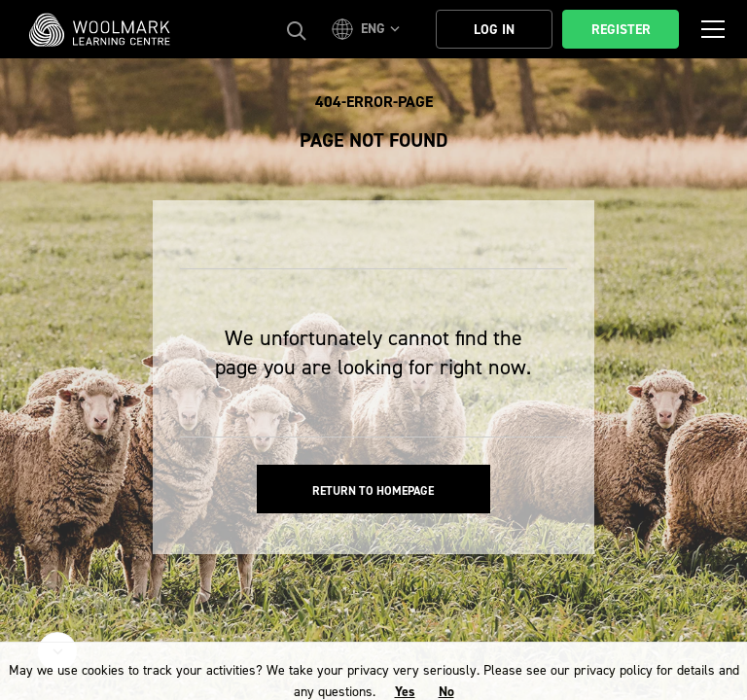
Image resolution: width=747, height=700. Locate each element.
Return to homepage (373, 491)
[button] (369, 29)
